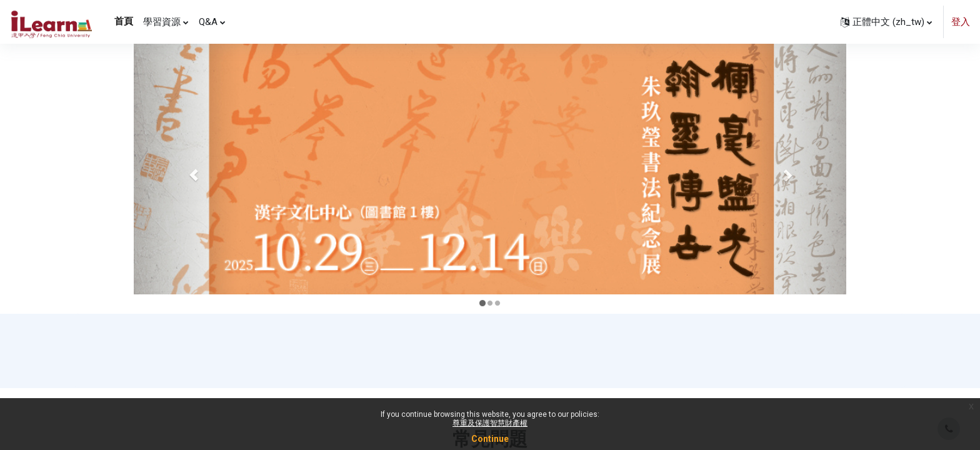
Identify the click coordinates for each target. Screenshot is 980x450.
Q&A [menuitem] (208, 22)
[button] (886, 22)
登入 (961, 22)
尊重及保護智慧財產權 (490, 423)
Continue (490, 439)
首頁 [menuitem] (124, 21)
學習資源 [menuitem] (162, 22)
